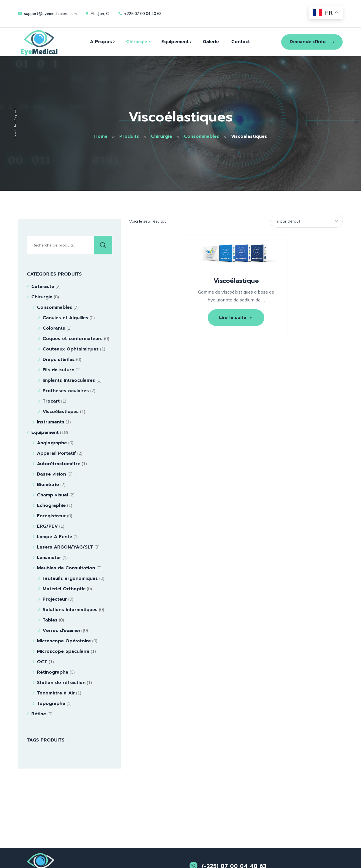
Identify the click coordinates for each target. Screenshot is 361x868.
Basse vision (51, 474)
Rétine (39, 714)
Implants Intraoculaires (69, 380)
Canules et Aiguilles (65, 318)
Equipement (45, 432)
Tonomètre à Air (56, 693)
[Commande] (306, 221)
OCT (42, 662)
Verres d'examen (62, 631)
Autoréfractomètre (59, 464)
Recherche (103, 245)
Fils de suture (58, 370)
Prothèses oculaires (66, 391)
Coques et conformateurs (73, 339)
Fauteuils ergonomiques (70, 578)
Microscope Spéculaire (63, 651)
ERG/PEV (47, 526)
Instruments (51, 422)
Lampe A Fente (55, 537)
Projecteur (55, 599)
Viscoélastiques (61, 412)
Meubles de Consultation (66, 568)
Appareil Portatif (56, 453)
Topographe (51, 703)
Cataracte (43, 287)
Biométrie (48, 485)
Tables (50, 620)
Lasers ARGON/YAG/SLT (65, 547)
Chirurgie (42, 297)
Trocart (51, 401)
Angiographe (52, 443)
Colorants (54, 328)
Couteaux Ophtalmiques (71, 349)
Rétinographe (53, 672)
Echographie (51, 505)
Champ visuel (52, 495)
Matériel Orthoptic (64, 589)
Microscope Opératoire (64, 641)
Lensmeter (49, 558)
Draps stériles (59, 359)
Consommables (55, 307)
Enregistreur (51, 516)
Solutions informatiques (70, 610)
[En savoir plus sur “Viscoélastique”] (236, 318)
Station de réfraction (61, 683)
